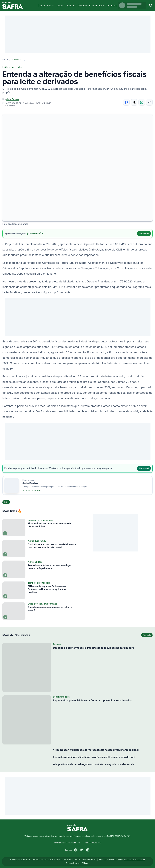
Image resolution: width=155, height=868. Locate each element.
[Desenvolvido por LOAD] (86, 863)
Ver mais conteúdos (32, 491)
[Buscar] (151, 5)
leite (6, 502)
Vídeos (60, 6)
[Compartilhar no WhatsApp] (142, 102)
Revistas (71, 6)
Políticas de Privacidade (134, 860)
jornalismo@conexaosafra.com (67, 843)
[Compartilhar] (149, 102)
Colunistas (112, 6)
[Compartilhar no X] (134, 102)
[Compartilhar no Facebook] (126, 102)
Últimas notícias (46, 6)
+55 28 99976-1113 (93, 843)
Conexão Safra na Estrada (91, 6)
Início (5, 59)
